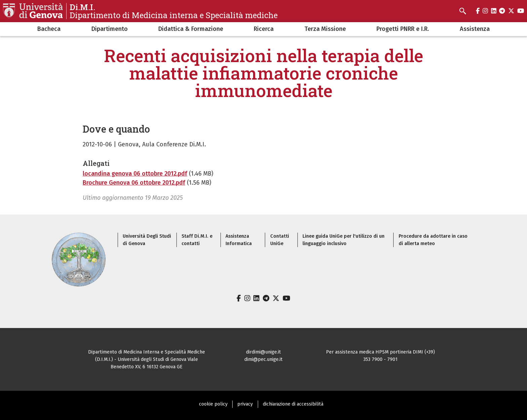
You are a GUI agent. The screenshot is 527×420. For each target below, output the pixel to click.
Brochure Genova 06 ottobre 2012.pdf (134, 183)
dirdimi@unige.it (263, 352)
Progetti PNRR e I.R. (403, 29)
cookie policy (213, 404)
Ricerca (264, 29)
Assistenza (475, 29)
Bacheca (49, 29)
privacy (245, 404)
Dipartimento (110, 29)
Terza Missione (325, 29)
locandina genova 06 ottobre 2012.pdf (135, 174)
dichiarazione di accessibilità (293, 404)
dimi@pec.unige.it (263, 359)
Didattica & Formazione (191, 29)
